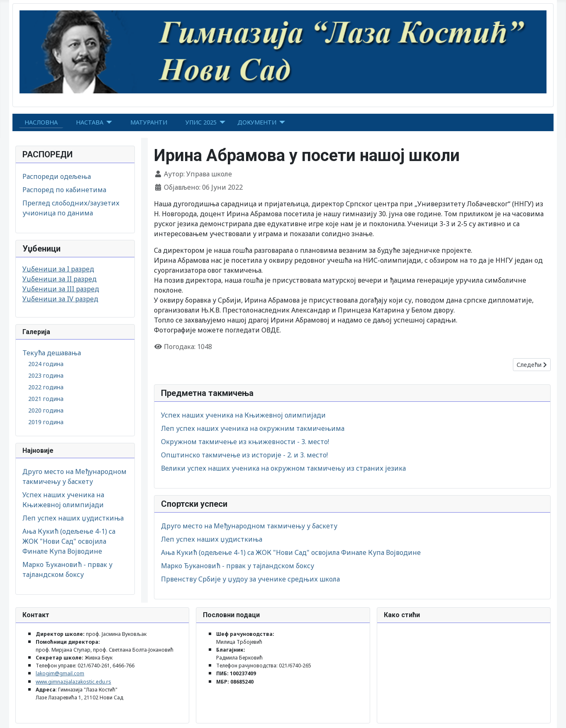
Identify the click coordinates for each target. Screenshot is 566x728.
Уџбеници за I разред (58, 269)
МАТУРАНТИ (149, 122)
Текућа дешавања (52, 353)
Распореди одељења (57, 176)
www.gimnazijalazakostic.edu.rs (73, 682)
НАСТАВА (90, 122)
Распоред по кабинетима (64, 190)
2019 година (46, 422)
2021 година (46, 399)
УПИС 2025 (201, 122)
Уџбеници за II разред (60, 279)
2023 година (46, 375)
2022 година (46, 387)
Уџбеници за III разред (61, 289)
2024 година (46, 364)
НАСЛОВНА (41, 122)
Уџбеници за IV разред (60, 299)
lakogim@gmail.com (60, 673)
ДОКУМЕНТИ (257, 122)
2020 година (46, 410)
